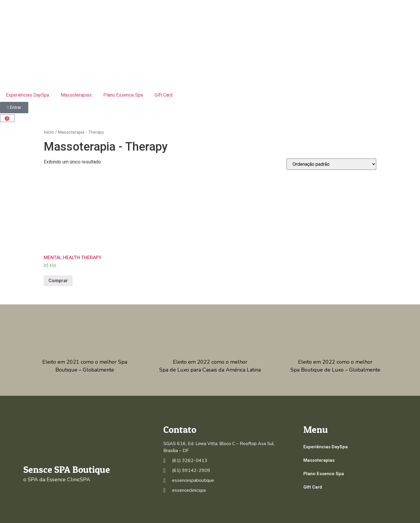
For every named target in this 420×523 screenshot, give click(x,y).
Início (49, 132)
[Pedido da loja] (331, 164)
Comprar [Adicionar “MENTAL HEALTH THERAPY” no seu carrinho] (58, 281)
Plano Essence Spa (123, 95)
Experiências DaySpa (27, 95)
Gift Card (163, 95)
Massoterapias (76, 95)
